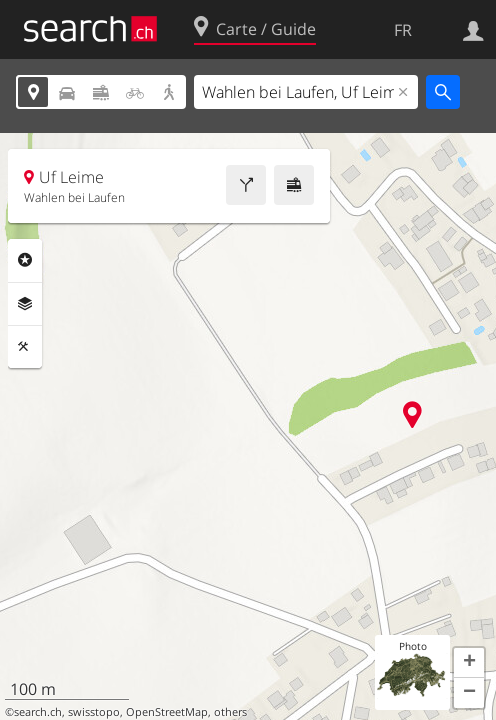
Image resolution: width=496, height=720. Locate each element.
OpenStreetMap (167, 712)
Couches (25, 304)
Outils (25, 347)
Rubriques (25, 260)
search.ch (38, 712)
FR (403, 30)
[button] (469, 663)
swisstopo (94, 712)
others (230, 712)
